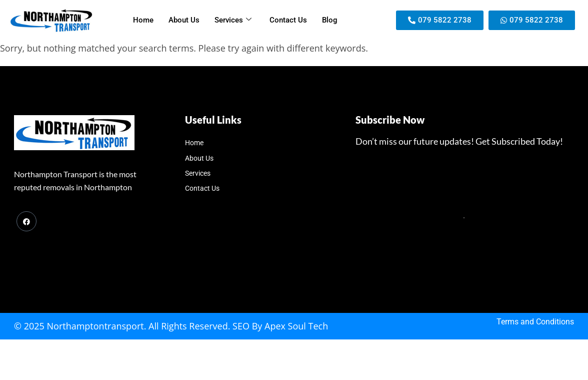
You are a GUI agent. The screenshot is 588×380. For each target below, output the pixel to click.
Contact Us (288, 20)
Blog (330, 20)
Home (143, 20)
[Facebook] (26, 221)
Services (233, 20)
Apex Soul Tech (296, 326)
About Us (184, 20)
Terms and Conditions (535, 322)
